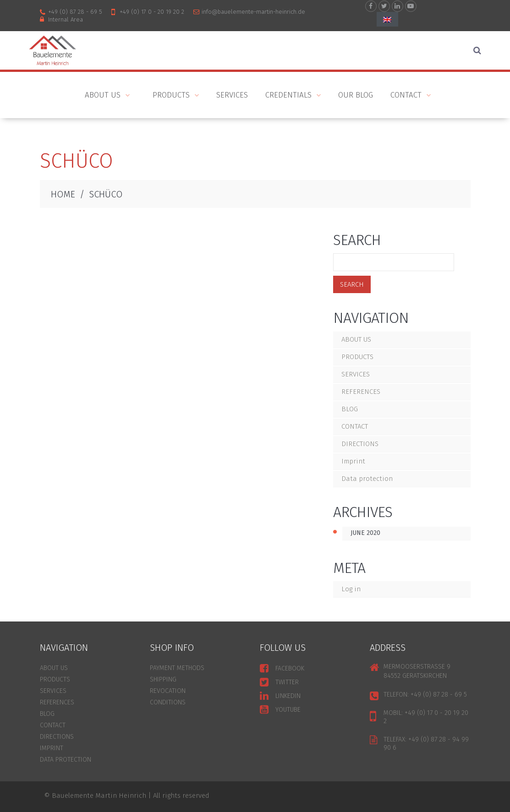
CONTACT (406, 96)
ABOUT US (100, 96)
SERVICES (356, 374)
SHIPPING (163, 679)
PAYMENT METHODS (177, 668)
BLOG (350, 409)
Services (232, 95)
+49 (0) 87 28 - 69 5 (75, 12)
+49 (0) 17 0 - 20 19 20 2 (152, 12)
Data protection (367, 479)
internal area (66, 19)
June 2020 (365, 533)
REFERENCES (361, 392)
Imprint (353, 461)
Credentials (289, 96)
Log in (351, 589)
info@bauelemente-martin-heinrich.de (253, 12)
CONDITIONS (168, 702)
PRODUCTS (171, 96)
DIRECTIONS (360, 444)
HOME (63, 194)
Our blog (356, 95)
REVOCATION (168, 691)
